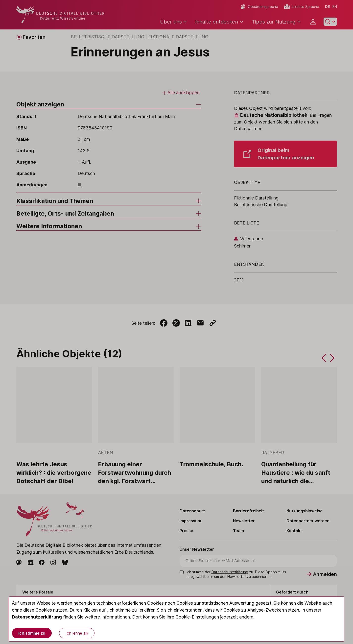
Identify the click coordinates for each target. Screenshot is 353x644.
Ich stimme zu (32, 633)
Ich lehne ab (77, 633)
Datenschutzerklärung (37, 617)
